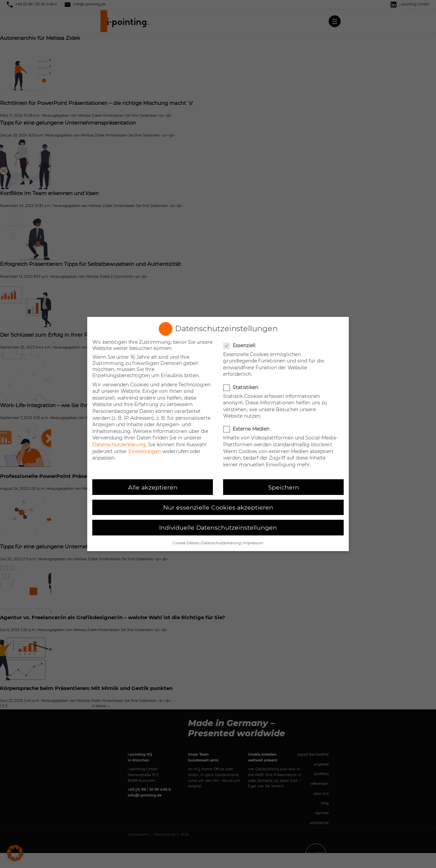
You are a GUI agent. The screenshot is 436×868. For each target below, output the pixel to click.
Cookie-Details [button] (186, 543)
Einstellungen (145, 451)
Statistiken (241, 387)
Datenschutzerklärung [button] (221, 543)
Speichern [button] (284, 487)
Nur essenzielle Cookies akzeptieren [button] (218, 507)
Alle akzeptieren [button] (153, 487)
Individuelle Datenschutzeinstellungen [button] (218, 527)
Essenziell (240, 345)
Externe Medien (247, 429)
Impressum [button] (253, 543)
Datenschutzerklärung (119, 445)
